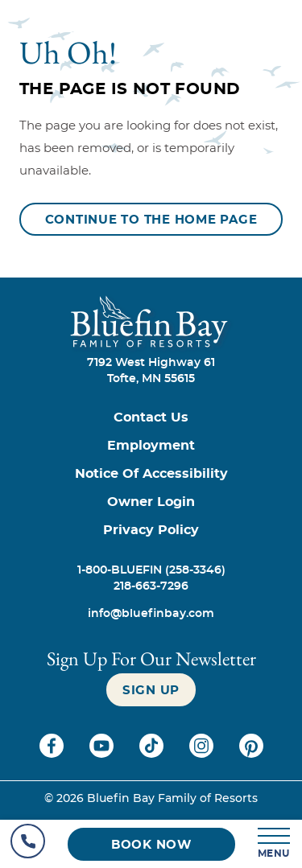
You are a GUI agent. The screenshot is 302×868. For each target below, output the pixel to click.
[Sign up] (151, 690)
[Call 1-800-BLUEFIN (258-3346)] (151, 570)
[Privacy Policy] (151, 531)
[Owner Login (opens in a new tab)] (151, 502)
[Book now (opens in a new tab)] (151, 844)
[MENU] (275, 844)
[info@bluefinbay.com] (151, 614)
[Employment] (151, 446)
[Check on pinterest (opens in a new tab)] (251, 754)
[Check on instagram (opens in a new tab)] (203, 754)
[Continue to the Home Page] (151, 219)
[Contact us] (151, 418)
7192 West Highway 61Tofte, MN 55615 (151, 371)
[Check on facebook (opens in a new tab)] (53, 754)
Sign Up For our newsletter (151, 658)
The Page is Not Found (130, 89)
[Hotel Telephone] (28, 844)
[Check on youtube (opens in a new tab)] (103, 754)
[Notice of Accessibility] (151, 474)
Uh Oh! (68, 52)
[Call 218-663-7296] (151, 586)
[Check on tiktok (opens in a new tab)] (153, 754)
